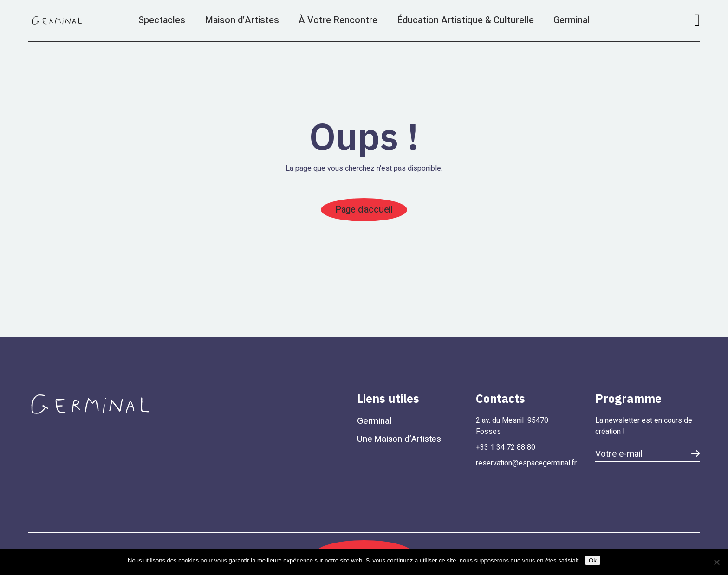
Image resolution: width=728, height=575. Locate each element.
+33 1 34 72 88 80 (506, 447)
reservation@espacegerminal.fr (526, 463)
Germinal (374, 421)
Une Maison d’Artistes (399, 439)
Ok (593, 560)
